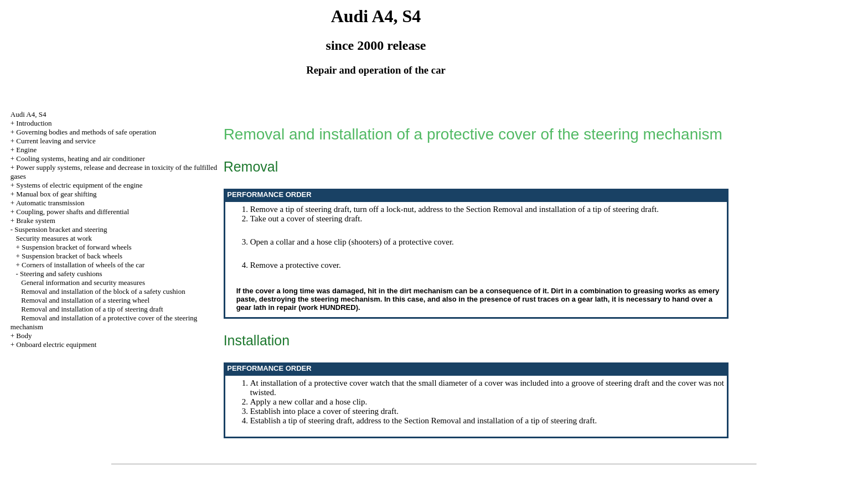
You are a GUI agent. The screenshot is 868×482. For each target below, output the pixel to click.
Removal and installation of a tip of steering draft (92, 309)
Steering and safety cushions (61, 274)
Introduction (34, 123)
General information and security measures (83, 283)
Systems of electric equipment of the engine (79, 185)
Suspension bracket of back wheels (72, 256)
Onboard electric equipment (56, 344)
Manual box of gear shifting (56, 194)
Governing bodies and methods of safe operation (86, 132)
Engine (26, 150)
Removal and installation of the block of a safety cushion (103, 291)
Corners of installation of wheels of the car (83, 265)
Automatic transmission (50, 203)
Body (24, 336)
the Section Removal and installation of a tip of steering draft (556, 209)
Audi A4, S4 (29, 114)
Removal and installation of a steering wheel (85, 300)
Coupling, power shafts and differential (73, 212)
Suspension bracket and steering (61, 229)
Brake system (35, 221)
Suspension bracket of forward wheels (77, 247)
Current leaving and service (56, 141)
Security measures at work (54, 238)
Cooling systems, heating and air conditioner (81, 159)
